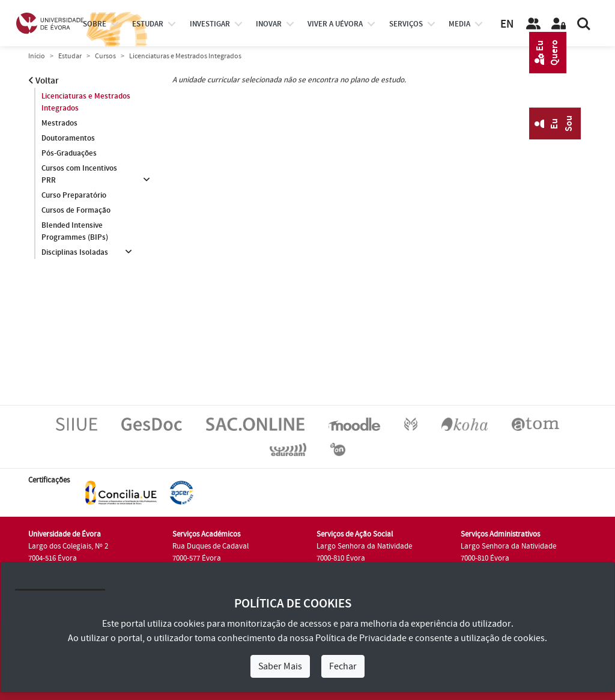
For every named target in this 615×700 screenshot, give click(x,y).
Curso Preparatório (74, 195)
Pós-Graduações (69, 153)
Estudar (70, 56)
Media (459, 24)
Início (37, 56)
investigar (210, 24)
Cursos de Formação (76, 210)
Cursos (105, 56)
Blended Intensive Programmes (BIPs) (75, 231)
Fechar (343, 666)
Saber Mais (280, 666)
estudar (148, 24)
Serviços (406, 24)
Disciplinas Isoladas (75, 252)
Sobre (95, 24)
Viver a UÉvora (335, 24)
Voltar (44, 81)
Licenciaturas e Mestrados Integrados (86, 102)
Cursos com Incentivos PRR (79, 174)
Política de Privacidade (361, 638)
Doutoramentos (68, 138)
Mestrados (59, 123)
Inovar (269, 24)
